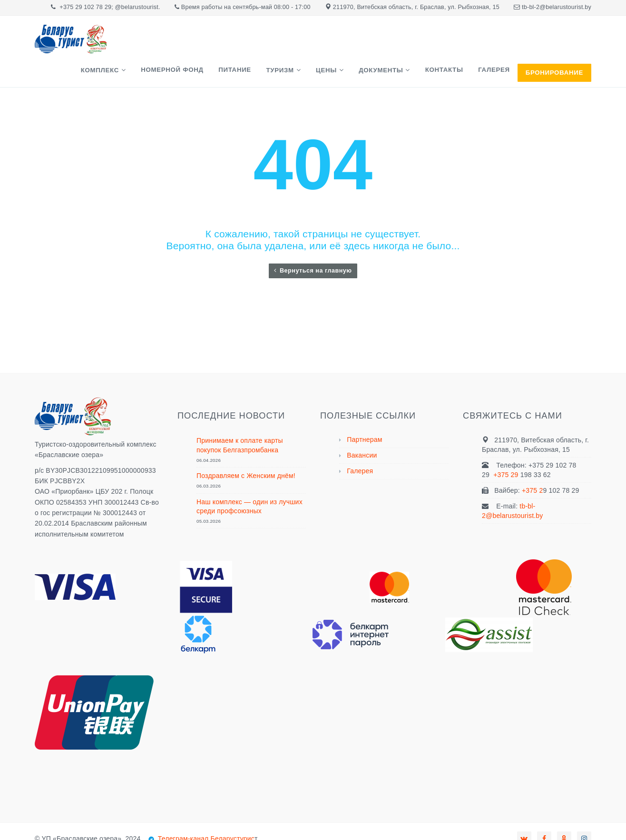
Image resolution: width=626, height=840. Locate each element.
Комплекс (141, 44)
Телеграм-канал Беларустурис (205, 815)
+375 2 (532, 467)
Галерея (497, 44)
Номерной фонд (208, 44)
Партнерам (364, 416)
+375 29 (507, 451)
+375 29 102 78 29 (85, 7)
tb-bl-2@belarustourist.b (555, 7)
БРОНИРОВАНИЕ (554, 44)
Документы (395, 44)
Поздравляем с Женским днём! (246, 452)
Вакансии (362, 432)
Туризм (305, 44)
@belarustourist (137, 7)
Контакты (452, 44)
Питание (265, 44)
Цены (346, 44)
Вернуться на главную (313, 247)
